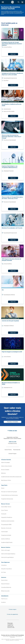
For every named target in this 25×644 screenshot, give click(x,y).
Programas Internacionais (7, 499)
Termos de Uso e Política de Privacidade (12, 635)
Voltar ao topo (13, 431)
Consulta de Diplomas (6, 587)
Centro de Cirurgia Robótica (7, 557)
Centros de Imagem (6, 550)
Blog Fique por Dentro (6, 480)
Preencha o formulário (12, 422)
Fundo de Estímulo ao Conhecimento (10, 495)
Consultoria (4, 565)
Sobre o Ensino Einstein (7, 466)
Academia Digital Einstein (7, 542)
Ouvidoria (3, 602)
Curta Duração (4, 532)
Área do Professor (5, 584)
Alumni (3, 488)
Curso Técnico (5, 510)
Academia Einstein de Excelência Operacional (11, 477)
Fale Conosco (4, 599)
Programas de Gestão (6, 535)
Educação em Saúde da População (9, 492)
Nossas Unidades (5, 470)
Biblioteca (3, 473)
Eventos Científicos (6, 539)
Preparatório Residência (7, 517)
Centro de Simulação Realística (8, 554)
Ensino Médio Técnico (6, 507)
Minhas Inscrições (5, 591)
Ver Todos (4, 572)
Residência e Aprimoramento (8, 521)
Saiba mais (13, 54)
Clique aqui (10, 623)
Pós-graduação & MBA (6, 525)
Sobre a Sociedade (5, 463)
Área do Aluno (4, 580)
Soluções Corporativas (6, 569)
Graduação (4, 514)
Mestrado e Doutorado (6, 528)
